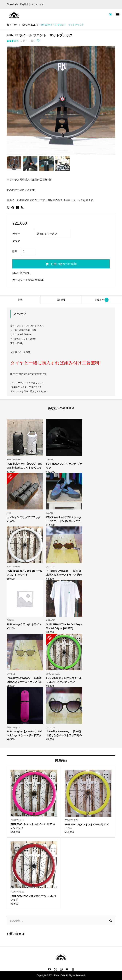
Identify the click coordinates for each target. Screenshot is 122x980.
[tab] (20, 300)
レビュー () (27, 41)
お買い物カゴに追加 (64, 264)
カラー (16, 234)
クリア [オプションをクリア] (16, 241)
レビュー (102, 300)
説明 (20, 300)
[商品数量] (28, 251)
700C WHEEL (36, 280)
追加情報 (61, 300)
